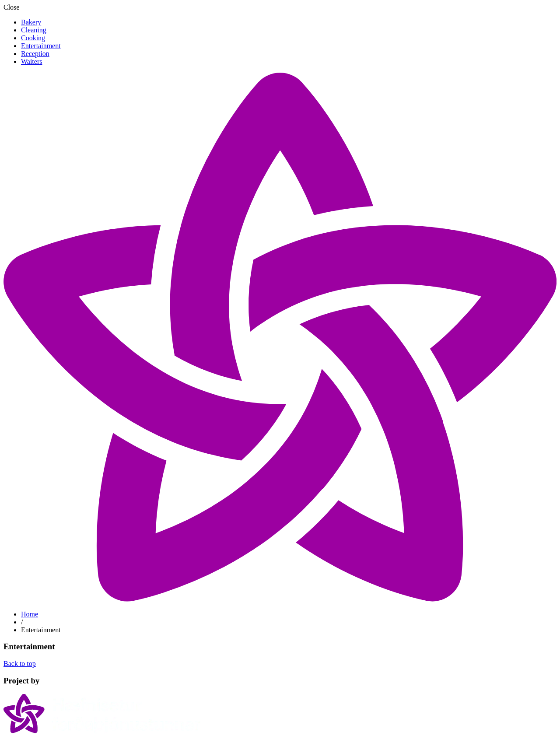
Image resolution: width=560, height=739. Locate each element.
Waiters (31, 61)
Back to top (20, 664)
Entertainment (41, 46)
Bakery (31, 22)
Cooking (33, 38)
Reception (35, 54)
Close (11, 7)
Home (30, 614)
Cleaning (34, 30)
